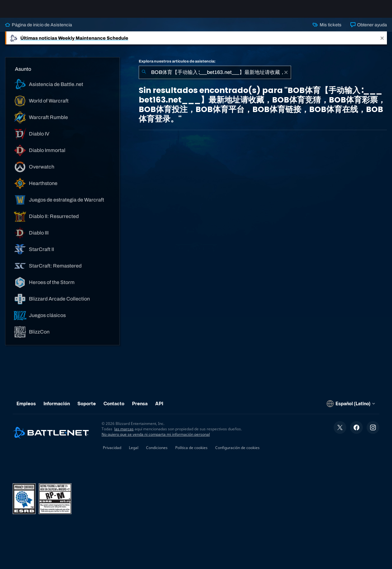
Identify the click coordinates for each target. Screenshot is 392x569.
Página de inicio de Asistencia (39, 30)
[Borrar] (286, 77)
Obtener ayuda (369, 30)
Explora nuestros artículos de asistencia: (177, 66)
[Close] (382, 43)
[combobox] (215, 77)
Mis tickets (327, 30)
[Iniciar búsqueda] (144, 77)
